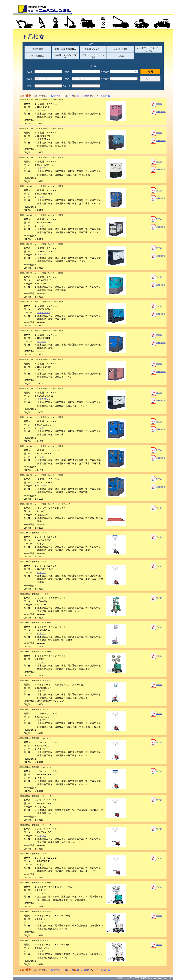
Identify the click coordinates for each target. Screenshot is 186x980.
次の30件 (105, 96)
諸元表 (156, 104)
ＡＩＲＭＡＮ (44, 255)
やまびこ (42, 168)
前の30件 (55, 96)
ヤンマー (42, 662)
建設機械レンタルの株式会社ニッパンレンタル (43, 10)
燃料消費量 (158, 112)
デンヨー (42, 197)
